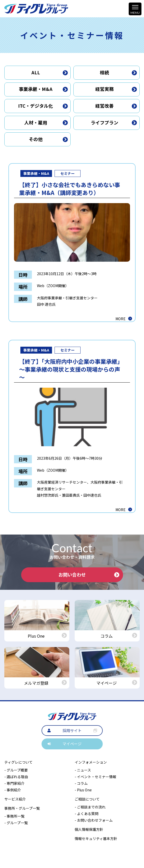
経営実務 (116, 89)
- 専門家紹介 (14, 783)
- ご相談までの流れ (90, 807)
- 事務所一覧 (14, 816)
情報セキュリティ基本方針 (96, 838)
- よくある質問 (87, 814)
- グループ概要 (16, 770)
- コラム (81, 783)
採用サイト (72, 730)
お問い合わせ (89, 575)
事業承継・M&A (43, 89)
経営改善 (116, 106)
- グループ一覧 (16, 823)
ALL (50, 72)
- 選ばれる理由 (16, 777)
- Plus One (83, 790)
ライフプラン (114, 122)
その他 (48, 139)
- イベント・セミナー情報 (95, 777)
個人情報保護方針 (89, 829)
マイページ (72, 744)
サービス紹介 (15, 799)
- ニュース (83, 770)
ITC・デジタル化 (43, 106)
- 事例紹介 (13, 790)
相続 (118, 72)
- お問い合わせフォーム (94, 820)
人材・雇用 (46, 122)
